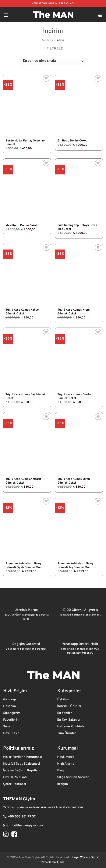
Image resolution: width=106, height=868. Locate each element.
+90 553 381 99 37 (22, 817)
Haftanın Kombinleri (72, 727)
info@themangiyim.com (26, 826)
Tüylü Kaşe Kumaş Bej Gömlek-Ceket (26, 396)
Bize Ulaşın (11, 733)
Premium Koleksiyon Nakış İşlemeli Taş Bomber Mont (75, 566)
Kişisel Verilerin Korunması (23, 757)
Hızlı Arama (66, 764)
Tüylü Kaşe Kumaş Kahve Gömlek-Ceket (22, 312)
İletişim (63, 784)
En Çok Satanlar (69, 720)
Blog (61, 771)
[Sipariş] (53, 61)
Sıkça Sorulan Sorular (73, 777)
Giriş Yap (10, 700)
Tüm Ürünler (67, 733)
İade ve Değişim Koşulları (21, 771)
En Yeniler (65, 713)
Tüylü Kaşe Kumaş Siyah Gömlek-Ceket (74, 481)
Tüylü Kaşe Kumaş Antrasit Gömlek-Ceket (23, 481)
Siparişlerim (12, 713)
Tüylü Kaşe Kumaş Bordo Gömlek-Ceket (74, 396)
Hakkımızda (66, 757)
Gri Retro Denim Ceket (72, 141)
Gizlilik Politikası (16, 777)
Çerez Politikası (15, 784)
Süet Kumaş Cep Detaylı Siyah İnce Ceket (77, 227)
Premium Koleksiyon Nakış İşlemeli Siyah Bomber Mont (24, 566)
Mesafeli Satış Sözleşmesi (22, 764)
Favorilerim (12, 720)
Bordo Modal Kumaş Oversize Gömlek (25, 143)
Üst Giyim (65, 700)
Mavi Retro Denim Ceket (21, 226)
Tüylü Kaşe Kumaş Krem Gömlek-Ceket (74, 312)
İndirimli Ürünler (70, 706)
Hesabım (10, 706)
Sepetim (10, 727)
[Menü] (6, 15)
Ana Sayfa (47, 40)
